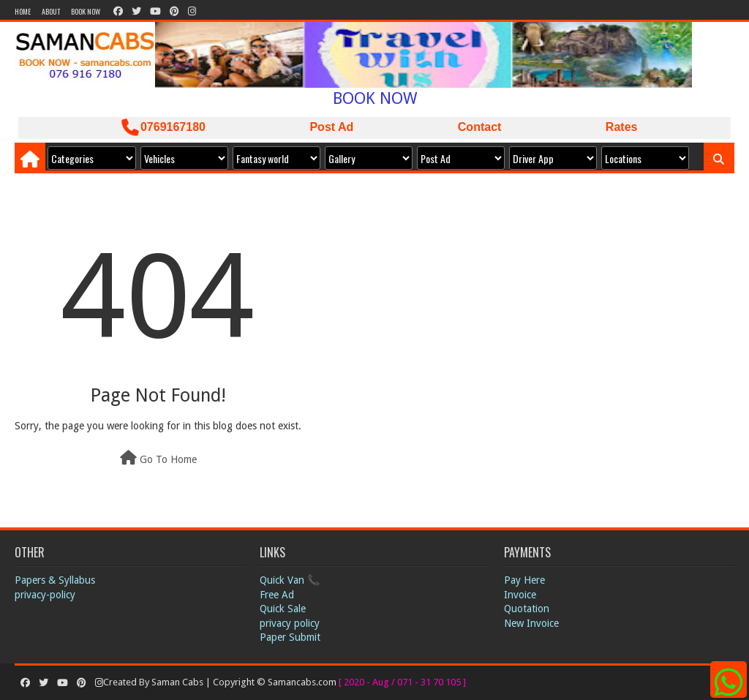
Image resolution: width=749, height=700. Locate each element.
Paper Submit (290, 637)
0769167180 (163, 127)
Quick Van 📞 (290, 580)
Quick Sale (283, 609)
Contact (480, 127)
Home (23, 11)
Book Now (86, 11)
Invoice (520, 595)
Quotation (527, 609)
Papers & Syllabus (55, 580)
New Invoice (531, 623)
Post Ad (331, 127)
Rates (622, 127)
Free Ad (277, 595)
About (51, 11)
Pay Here (524, 580)
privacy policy (290, 623)
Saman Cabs (178, 682)
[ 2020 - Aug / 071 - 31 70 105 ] (402, 682)
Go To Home (158, 458)
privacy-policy (45, 595)
